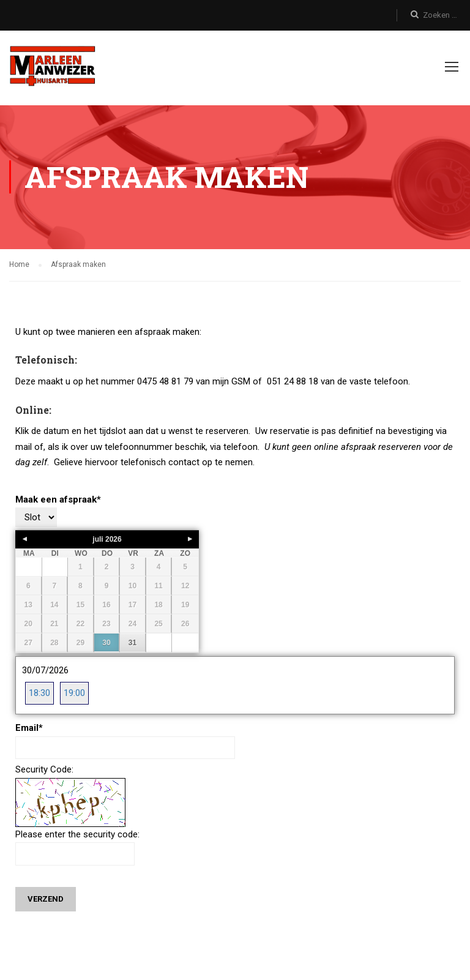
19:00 (74, 694)
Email (29, 729)
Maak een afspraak (58, 500)
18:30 (39, 694)
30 (106, 644)
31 (132, 644)
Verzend (46, 900)
